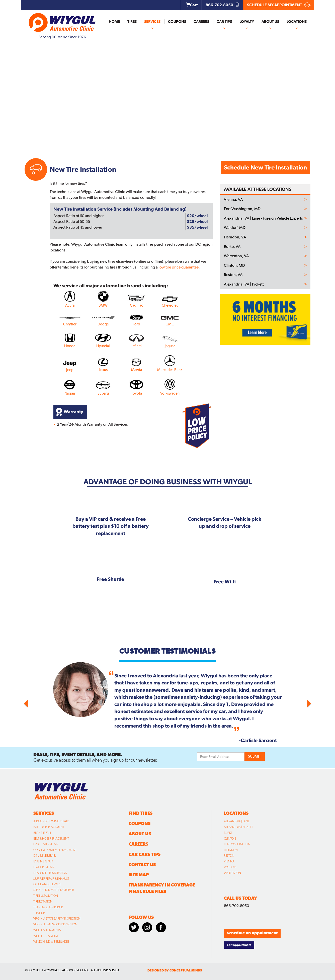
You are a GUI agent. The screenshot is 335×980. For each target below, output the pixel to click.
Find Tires (141, 813)
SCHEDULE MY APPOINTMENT (279, 5)
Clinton (230, 839)
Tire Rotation (43, 902)
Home (114, 22)
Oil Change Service (47, 884)
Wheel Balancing (46, 936)
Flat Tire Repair (44, 867)
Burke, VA (232, 247)
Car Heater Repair (46, 844)
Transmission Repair (48, 907)
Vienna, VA (233, 200)
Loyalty (247, 22)
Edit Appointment (239, 945)
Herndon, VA (235, 237)
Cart (192, 5)
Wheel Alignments (47, 930)
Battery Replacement (49, 827)
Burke (228, 833)
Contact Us (142, 865)
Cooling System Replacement (55, 850)
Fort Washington (237, 844)
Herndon (231, 850)
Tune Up (39, 913)
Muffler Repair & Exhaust (51, 879)
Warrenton (232, 873)
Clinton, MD (234, 265)
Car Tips (224, 22)
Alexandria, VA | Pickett (244, 284)
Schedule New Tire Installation (265, 167)
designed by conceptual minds (175, 970)
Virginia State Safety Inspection (57, 919)
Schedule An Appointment (252, 933)
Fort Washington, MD (242, 209)
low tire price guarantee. (179, 267)
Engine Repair (43, 861)
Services (152, 22)
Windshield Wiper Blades (51, 942)
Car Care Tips (145, 854)
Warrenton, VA (236, 256)
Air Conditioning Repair (51, 821)
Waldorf (230, 867)
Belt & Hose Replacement (51, 839)
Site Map (139, 875)
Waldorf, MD (235, 228)
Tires (132, 22)
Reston (229, 856)
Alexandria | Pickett (238, 827)
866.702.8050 (222, 5)
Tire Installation (46, 896)
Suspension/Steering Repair (54, 890)
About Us (270, 22)
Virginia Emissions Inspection (55, 924)
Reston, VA (233, 275)
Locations (297, 22)
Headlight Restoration (50, 873)
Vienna (229, 861)
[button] (46, 702)
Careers (201, 22)
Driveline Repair (45, 856)
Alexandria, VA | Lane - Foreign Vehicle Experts (263, 218)
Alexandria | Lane (237, 821)
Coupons (177, 22)
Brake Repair (42, 833)
